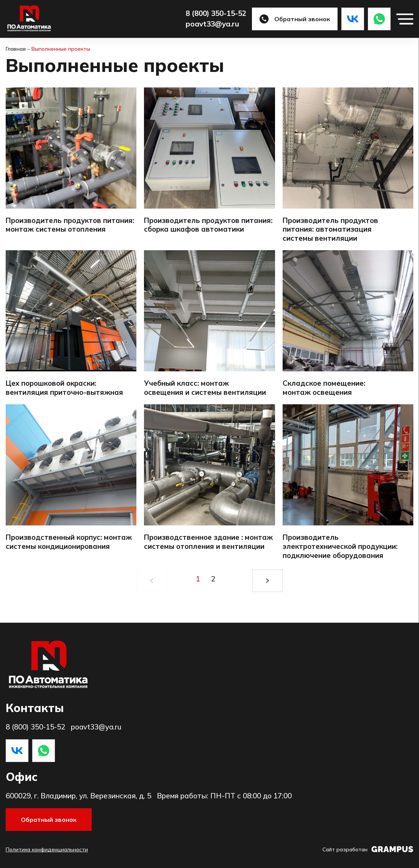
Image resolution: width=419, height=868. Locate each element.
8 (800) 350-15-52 (216, 13)
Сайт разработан (368, 849)
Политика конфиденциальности (47, 849)
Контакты (35, 708)
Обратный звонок (295, 19)
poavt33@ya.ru (212, 24)
